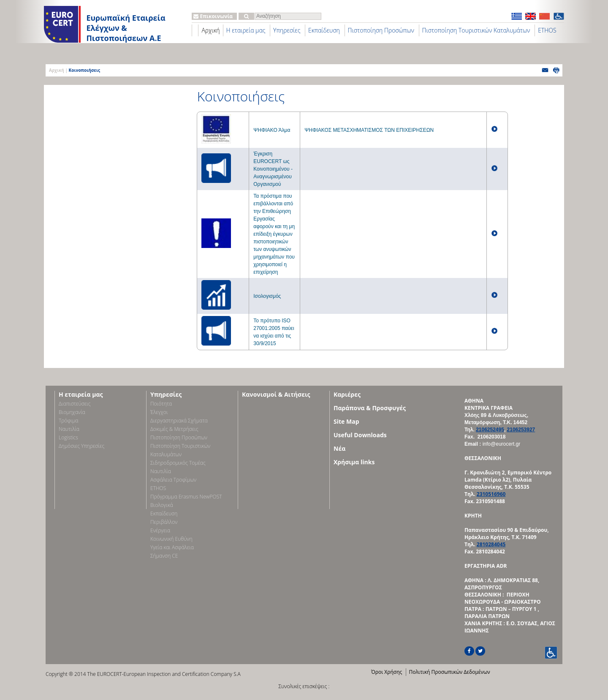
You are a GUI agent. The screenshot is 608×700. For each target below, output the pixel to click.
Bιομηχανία (72, 412)
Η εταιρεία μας (246, 30)
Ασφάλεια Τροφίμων (173, 480)
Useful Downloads (360, 435)
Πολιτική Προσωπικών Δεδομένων (449, 672)
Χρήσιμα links (354, 462)
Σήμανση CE (164, 556)
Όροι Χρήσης (387, 672)
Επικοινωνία (213, 16)
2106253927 (521, 430)
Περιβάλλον (164, 522)
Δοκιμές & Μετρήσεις (174, 429)
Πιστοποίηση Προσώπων (381, 30)
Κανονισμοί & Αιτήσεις (276, 394)
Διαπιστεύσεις (75, 404)
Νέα (339, 448)
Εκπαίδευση (324, 30)
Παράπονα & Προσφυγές (370, 408)
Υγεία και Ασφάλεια (172, 547)
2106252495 (490, 430)
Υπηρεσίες (287, 30)
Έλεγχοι (159, 412)
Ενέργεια (160, 530)
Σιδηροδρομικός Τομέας (178, 463)
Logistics (68, 437)
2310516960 (491, 494)
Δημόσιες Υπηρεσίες (81, 446)
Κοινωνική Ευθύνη (171, 539)
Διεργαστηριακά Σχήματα (179, 421)
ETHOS (547, 30)
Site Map (346, 421)
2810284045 (491, 544)
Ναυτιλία (69, 429)
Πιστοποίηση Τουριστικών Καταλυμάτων (476, 30)
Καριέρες (347, 394)
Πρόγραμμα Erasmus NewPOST (186, 497)
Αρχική (210, 30)
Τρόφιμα (68, 421)
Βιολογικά (162, 505)
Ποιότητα (161, 404)
